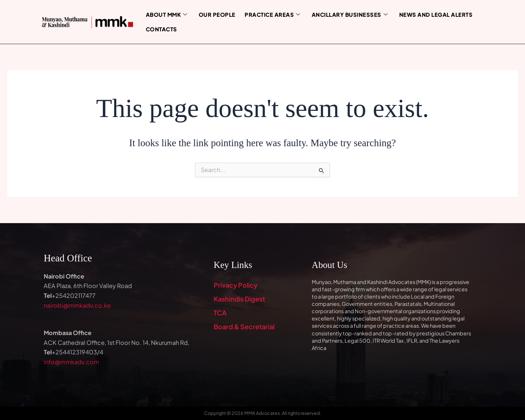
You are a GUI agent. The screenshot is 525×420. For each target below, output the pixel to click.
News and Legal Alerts (428, 14)
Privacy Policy (236, 285)
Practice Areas (269, 14)
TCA (220, 313)
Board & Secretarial (244, 326)
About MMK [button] (166, 14)
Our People (215, 14)
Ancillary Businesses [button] (344, 14)
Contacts (161, 29)
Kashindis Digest (239, 299)
